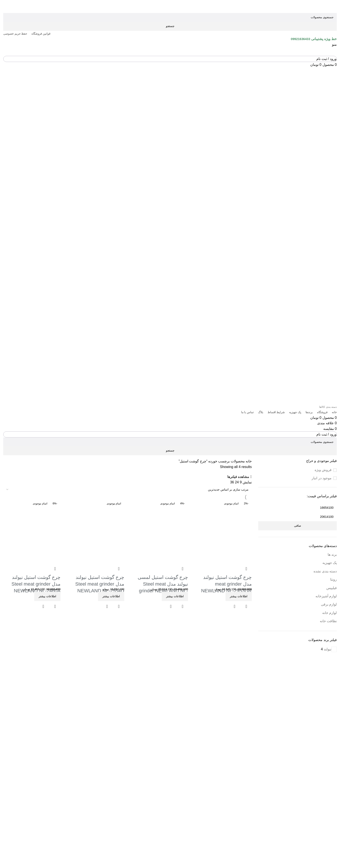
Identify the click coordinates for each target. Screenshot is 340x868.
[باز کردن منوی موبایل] (334, 45)
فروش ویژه (323, 470)
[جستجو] (170, 17)
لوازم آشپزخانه (326, 596)
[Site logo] (314, 6)
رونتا (333, 579)
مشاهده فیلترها (238, 477)
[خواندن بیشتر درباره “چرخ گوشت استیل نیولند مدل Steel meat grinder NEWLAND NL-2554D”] (111, 596)
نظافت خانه (328, 621)
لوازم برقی (329, 604)
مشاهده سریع (235, 606)
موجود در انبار (322, 478)
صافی (297, 526)
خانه (248, 461)
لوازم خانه (329, 613)
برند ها (332, 555)
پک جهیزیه (330, 563)
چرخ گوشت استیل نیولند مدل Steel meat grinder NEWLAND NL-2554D (100, 584)
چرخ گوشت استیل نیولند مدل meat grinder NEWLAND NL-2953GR (226, 584)
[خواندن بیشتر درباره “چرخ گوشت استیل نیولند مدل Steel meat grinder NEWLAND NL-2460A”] (47, 596)
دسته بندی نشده (325, 571)
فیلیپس (332, 588)
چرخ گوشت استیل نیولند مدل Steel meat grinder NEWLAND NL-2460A (36, 584)
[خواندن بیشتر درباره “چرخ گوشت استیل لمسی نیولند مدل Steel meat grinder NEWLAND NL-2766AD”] (175, 596)
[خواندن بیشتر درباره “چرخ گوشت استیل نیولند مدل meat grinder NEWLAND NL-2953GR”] (239, 596)
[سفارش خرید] (127, 489)
